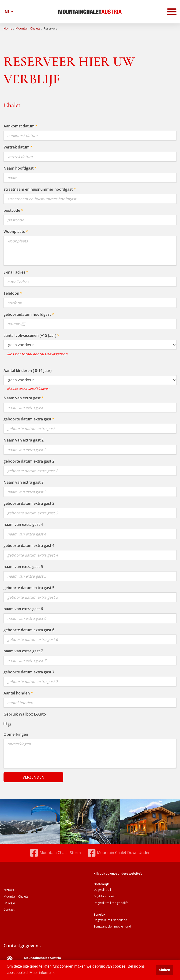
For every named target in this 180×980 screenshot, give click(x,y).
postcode (12, 210)
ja (7, 724)
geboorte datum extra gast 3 (29, 503)
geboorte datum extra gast (27, 419)
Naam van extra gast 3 (24, 482)
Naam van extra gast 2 (24, 440)
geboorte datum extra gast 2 (29, 461)
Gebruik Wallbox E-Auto (25, 714)
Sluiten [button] (165, 970)
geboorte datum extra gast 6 (29, 630)
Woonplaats (14, 231)
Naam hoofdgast (19, 168)
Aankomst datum (19, 126)
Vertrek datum (17, 147)
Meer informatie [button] (42, 973)
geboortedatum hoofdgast (27, 314)
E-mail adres (14, 272)
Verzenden (34, 777)
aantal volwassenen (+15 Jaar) (30, 335)
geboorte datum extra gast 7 (29, 672)
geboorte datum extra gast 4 (29, 546)
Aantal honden (17, 693)
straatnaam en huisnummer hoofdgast (38, 189)
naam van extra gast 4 (23, 524)
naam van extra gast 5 (23, 567)
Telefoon (11, 293)
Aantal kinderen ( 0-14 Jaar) (28, 371)
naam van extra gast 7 (23, 651)
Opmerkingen (16, 734)
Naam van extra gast (22, 398)
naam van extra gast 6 (23, 609)
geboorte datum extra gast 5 (29, 588)
